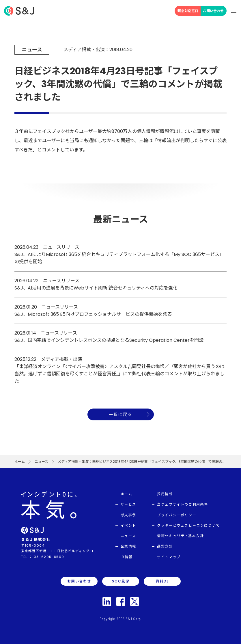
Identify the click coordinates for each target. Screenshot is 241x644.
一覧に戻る (121, 414)
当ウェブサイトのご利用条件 (183, 504)
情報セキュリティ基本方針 (180, 536)
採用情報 (165, 494)
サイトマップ (169, 557)
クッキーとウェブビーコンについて (188, 525)
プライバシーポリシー (177, 515)
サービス (128, 504)
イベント (128, 525)
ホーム (20, 462)
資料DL (162, 581)
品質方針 (165, 546)
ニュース (41, 462)
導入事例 (128, 515)
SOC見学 (121, 581)
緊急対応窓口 (188, 11)
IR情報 (127, 557)
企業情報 (128, 546)
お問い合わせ (213, 11)
